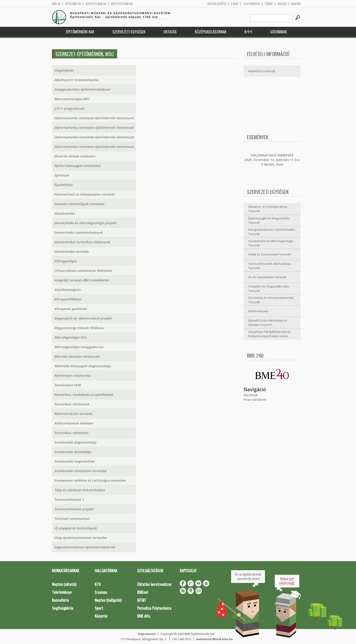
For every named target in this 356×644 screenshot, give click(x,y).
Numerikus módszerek (72, 404)
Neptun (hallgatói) (108, 600)
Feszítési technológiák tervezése (79, 204)
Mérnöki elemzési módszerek (77, 356)
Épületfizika (63, 185)
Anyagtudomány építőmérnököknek (82, 89)
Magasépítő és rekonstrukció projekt (83, 318)
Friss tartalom (255, 400)
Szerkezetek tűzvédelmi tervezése (80, 471)
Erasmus (101, 592)
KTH (98, 584)
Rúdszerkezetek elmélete (74, 423)
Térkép (269, 4)
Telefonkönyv (251, 4)
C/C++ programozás (69, 108)
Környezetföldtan (68, 299)
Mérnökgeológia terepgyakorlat (79, 347)
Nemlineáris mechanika (72, 375)
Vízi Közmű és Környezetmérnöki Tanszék (271, 300)
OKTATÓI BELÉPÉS (217, 4)
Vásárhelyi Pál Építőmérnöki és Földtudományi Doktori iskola (269, 334)
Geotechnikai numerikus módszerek (82, 242)
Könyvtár (101, 616)
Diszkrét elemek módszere (75, 156)
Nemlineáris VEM (67, 385)
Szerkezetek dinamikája (73, 452)
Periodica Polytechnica (154, 608)
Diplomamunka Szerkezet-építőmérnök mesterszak (94, 118)
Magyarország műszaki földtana (79, 328)
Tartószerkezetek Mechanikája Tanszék (270, 266)
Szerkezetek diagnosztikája (75, 442)
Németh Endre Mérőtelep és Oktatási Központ (268, 323)
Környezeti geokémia (70, 309)
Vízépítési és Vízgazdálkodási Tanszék (269, 289)
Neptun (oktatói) (64, 584)
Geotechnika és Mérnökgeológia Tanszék (271, 243)
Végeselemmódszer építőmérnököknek (85, 547)
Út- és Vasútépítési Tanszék (267, 277)
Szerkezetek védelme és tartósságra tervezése (90, 480)
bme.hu (56, 4)
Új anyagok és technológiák (75, 528)
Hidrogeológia (65, 261)
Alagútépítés (64, 70)
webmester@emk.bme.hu (214, 639)
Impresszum (147, 634)
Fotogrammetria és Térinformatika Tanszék (272, 232)
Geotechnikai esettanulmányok (78, 232)
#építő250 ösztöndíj (262, 71)
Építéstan (62, 175)
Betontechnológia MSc (72, 99)
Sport (99, 608)
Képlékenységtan (67, 290)
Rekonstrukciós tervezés (73, 414)
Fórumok (251, 395)
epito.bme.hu (73, 4)
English (282, 4)
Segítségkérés (63, 608)
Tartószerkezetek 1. (69, 499)
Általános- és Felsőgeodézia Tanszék (268, 209)
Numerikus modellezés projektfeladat (84, 395)
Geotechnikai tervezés (71, 251)
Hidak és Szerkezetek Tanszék (269, 254)
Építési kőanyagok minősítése (77, 166)
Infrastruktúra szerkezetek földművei (83, 271)
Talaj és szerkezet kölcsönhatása (80, 490)
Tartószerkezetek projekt (74, 509)
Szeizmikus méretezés (71, 433)
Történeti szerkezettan (72, 519)
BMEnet (143, 592)
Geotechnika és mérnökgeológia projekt (85, 223)
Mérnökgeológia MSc (70, 337)
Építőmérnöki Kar (80, 32)
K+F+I (248, 32)
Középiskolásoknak (211, 32)
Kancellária (60, 600)
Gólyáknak (279, 32)
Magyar (296, 4)
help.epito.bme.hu (122, 4)
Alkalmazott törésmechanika (77, 80)
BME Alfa (144, 616)
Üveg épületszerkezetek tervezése (80, 538)
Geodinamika (64, 213)
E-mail (235, 4)
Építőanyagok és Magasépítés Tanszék (269, 220)
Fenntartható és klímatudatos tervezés (84, 194)
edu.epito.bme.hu (96, 4)
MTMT (142, 600)
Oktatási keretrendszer (155, 584)
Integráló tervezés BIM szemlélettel (82, 280)
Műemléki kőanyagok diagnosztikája (82, 366)
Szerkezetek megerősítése (74, 461)
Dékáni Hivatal (258, 311)
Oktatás (170, 32)
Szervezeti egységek (129, 32)
